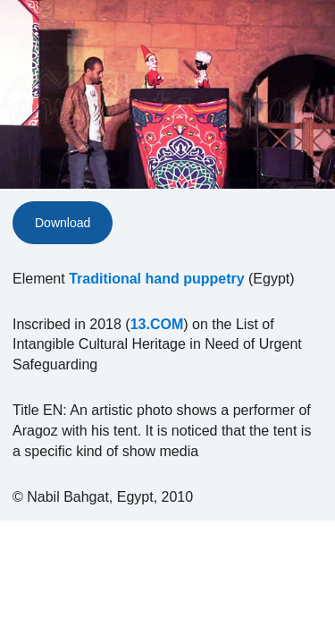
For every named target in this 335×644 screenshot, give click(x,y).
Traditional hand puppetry (156, 279)
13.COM (157, 324)
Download (63, 223)
